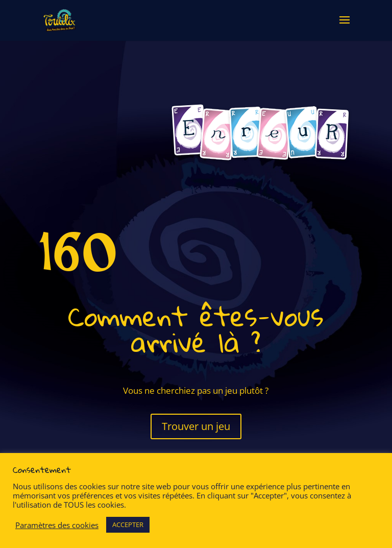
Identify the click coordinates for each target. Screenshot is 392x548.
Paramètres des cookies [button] (57, 525)
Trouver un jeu (196, 426)
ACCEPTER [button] (128, 525)
